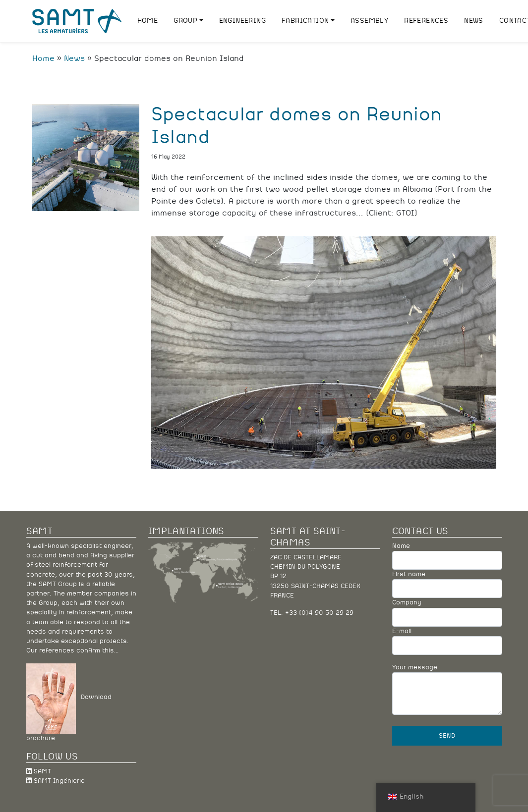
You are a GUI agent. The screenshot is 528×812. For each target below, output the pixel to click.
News (74, 58)
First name (447, 585)
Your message (447, 690)
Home (43, 58)
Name (447, 556)
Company (447, 613)
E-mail (447, 642)
